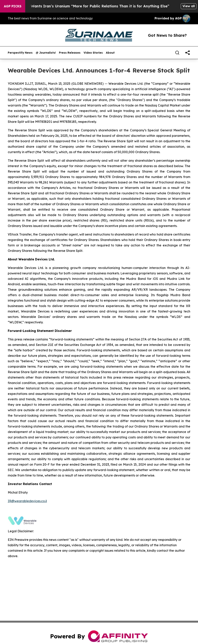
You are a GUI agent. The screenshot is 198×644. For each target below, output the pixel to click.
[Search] (177, 53)
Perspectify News (20, 53)
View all (189, 6)
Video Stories (93, 53)
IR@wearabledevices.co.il (27, 501)
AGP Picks (13, 6)
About (110, 53)
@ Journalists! (46, 53)
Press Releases (70, 53)
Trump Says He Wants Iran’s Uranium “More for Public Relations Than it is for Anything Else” (89, 6)
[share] (188, 53)
